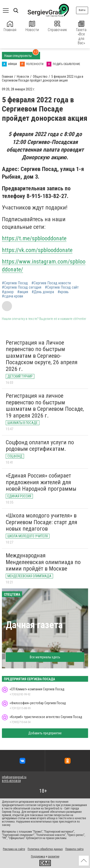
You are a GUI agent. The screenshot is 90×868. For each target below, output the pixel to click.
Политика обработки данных (45, 849)
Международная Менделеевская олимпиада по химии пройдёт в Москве (43, 562)
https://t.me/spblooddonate (34, 238)
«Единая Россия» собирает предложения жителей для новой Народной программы (41, 482)
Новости (32, 26)
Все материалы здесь (45, 657)
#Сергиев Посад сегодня (22, 287)
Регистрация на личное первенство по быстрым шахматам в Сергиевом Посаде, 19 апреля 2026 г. (45, 406)
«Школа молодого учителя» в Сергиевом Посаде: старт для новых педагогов (42, 522)
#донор (8, 292)
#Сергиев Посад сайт (62, 287)
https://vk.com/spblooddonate (37, 250)
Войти (82, 10)
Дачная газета (34, 625)
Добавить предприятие (45, 733)
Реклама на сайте (14, 849)
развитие (54, 857)
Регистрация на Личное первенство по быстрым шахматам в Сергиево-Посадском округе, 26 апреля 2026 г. (42, 356)
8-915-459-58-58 (11, 781)
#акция (23, 292)
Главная (10, 26)
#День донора (43, 292)
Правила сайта (74, 849)
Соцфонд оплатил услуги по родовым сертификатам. (40, 446)
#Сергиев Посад (15, 283)
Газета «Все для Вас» (81, 33)
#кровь (63, 292)
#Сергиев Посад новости (51, 283)
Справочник (57, 26)
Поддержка (38, 857)
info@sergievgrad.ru (14, 777)
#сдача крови (12, 296)
